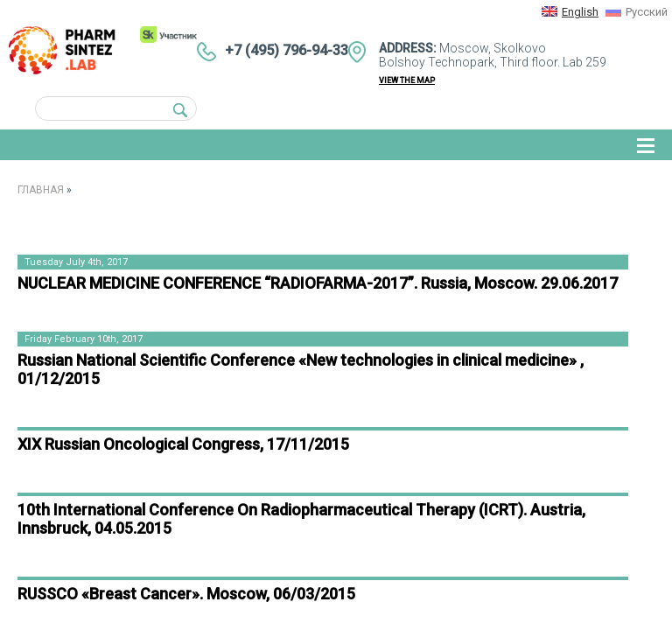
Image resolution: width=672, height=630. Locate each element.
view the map (407, 80)
